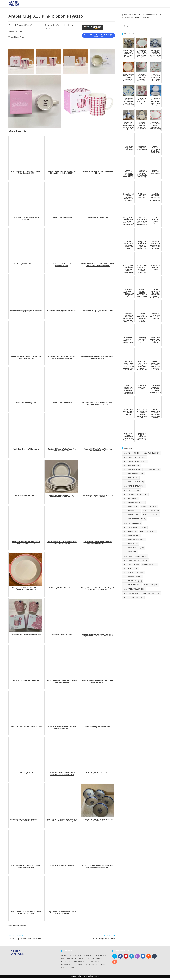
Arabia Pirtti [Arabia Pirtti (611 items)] (131, 544)
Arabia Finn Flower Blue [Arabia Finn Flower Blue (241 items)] (135, 494)
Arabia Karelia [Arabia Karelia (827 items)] (149, 507)
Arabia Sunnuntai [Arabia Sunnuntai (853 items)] (133, 581)
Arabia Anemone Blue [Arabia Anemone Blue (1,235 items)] (135, 457)
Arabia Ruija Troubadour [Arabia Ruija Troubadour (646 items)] (136, 560)
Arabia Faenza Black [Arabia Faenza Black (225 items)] (134, 482)
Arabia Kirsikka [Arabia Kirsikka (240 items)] (132, 511)
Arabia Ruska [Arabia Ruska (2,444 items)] (131, 564)
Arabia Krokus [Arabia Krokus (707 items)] (151, 515)
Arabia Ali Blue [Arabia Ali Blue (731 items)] (152, 453)
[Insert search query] (142, 26)
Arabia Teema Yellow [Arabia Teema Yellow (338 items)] (134, 589)
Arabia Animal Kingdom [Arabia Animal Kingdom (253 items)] (135, 461)
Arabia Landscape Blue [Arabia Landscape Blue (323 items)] (135, 519)
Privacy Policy (76, 976)
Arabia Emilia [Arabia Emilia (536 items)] (131, 478)
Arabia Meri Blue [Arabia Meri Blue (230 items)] (132, 523)
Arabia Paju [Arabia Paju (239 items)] (130, 531)
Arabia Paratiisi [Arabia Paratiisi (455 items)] (132, 535)
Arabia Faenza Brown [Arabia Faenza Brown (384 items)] (134, 486)
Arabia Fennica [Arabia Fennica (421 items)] (132, 490)
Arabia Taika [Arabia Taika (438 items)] (151, 585)
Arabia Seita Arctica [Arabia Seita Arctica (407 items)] (134, 573)
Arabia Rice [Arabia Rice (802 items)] (130, 552)
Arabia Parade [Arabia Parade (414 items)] (148, 531)
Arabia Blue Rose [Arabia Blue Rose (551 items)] (132, 470)
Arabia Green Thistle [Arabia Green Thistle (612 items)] (134, 502)
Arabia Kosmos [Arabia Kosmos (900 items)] (132, 515)
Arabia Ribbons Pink (19, 926)
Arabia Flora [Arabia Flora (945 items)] (131, 498)
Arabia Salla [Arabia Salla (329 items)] (131, 568)
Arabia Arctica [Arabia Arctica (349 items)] (131, 465)
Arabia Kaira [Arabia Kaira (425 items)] (131, 507)
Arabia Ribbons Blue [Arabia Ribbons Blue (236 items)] (134, 548)
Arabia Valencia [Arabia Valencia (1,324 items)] (151, 593)
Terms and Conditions (91, 976)
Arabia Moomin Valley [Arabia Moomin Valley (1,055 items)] (135, 527)
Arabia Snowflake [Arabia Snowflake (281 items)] (133, 577)
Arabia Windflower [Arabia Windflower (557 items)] (133, 597)
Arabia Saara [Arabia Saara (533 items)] (150, 564)
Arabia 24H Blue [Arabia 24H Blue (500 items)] (132, 453)
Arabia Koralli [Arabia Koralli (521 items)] (151, 511)
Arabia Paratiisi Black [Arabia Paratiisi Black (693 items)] (134, 540)
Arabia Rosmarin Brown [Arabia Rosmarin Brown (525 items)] (135, 556)
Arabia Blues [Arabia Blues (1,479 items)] (152, 470)
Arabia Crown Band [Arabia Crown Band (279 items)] (133, 474)
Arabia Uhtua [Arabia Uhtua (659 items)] (131, 593)
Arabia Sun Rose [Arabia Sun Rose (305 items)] (132, 585)
